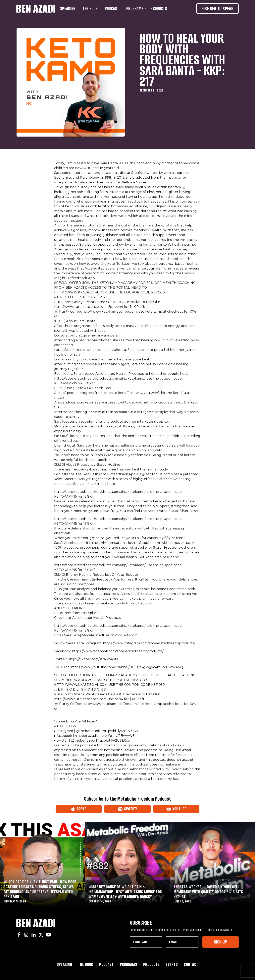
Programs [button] (136, 8)
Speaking (68, 8)
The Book (90, 8)
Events (172, 964)
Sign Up (220, 942)
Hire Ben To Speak (217, 8)
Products (159, 8)
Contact (191, 964)
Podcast (112, 8)
